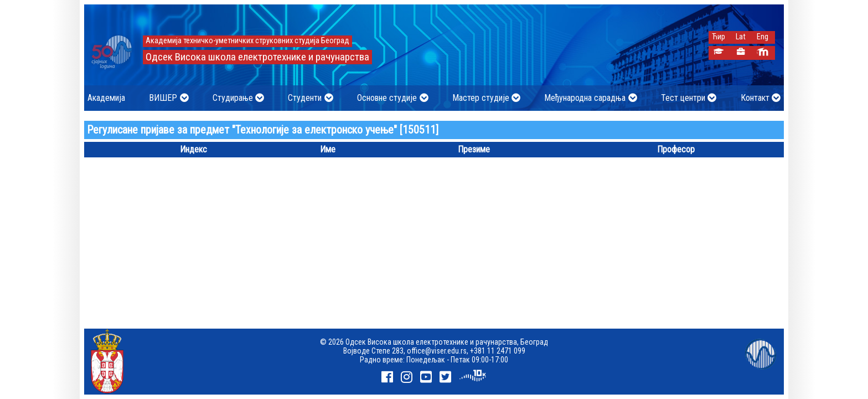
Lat (741, 37)
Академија (106, 98)
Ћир (719, 37)
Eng (763, 37)
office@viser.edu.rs (437, 351)
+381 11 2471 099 (498, 351)
